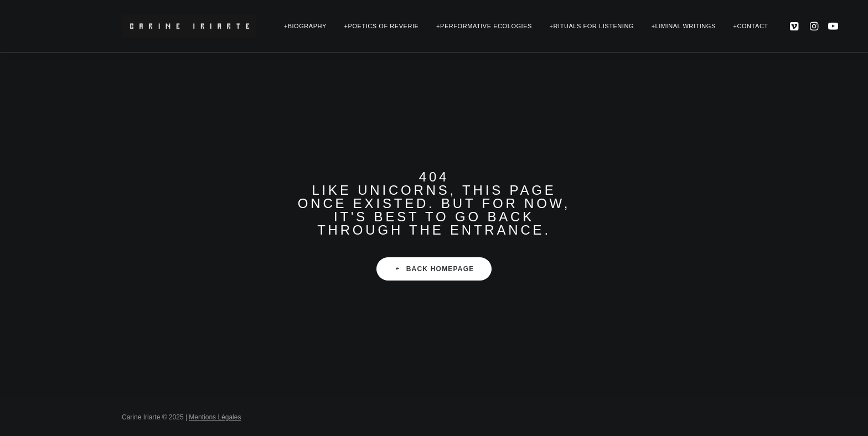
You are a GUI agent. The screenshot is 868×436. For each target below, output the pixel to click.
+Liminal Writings (684, 26)
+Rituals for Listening (592, 26)
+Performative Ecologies (484, 26)
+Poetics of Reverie (382, 26)
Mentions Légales (215, 417)
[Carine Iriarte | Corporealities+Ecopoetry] (189, 26)
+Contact (750, 26)
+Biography (305, 26)
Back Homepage (434, 269)
